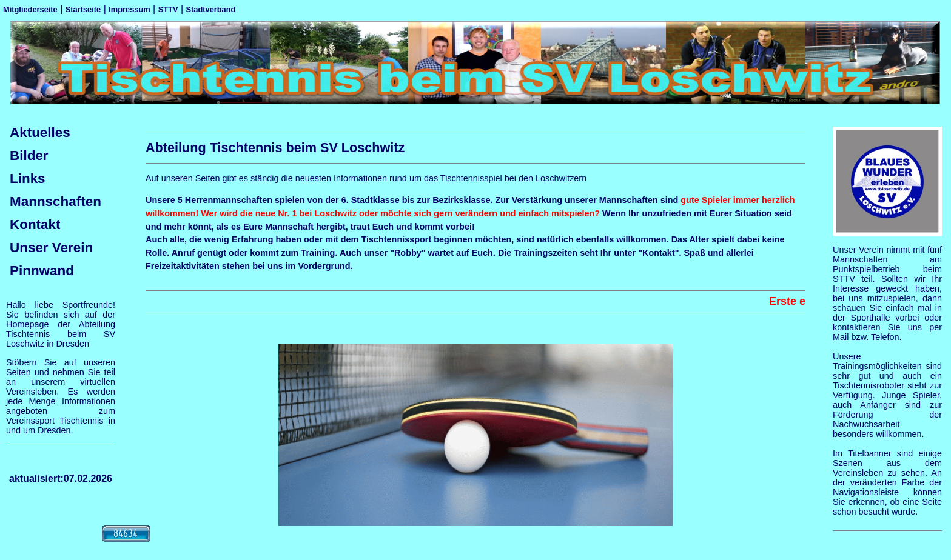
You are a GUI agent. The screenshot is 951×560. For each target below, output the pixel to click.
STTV (168, 9)
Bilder (29, 155)
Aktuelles (40, 132)
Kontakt (35, 225)
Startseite (83, 9)
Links (28, 178)
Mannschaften (55, 202)
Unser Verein (51, 248)
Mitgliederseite (30, 9)
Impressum (129, 9)
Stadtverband (211, 9)
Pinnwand (42, 271)
